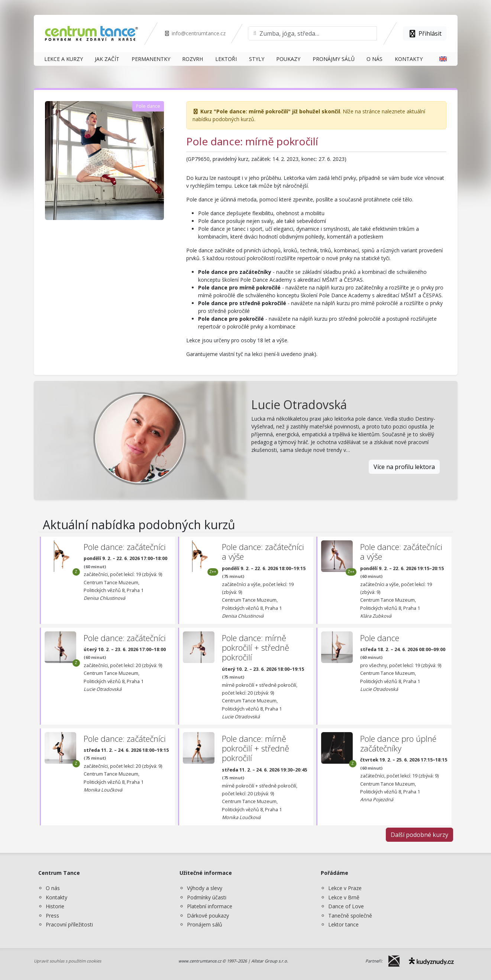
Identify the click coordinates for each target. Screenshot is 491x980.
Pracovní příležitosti (69, 924)
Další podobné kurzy (419, 835)
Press (52, 916)
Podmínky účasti (207, 897)
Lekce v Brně (344, 897)
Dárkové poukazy (208, 916)
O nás (53, 888)
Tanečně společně (350, 916)
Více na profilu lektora (404, 467)
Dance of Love (346, 906)
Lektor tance (343, 924)
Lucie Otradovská (299, 405)
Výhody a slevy (205, 888)
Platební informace (210, 906)
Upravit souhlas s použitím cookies (67, 961)
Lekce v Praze (345, 888)
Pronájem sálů (205, 924)
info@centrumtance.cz (195, 33)
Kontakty (56, 897)
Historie (55, 906)
